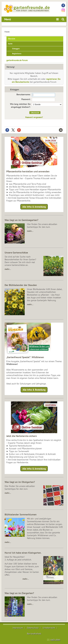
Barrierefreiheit (34, 634)
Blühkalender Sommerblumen (21, 514)
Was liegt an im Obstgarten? (20, 482)
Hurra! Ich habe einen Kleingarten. (23, 553)
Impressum (18, 628)
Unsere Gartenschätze (16, 252)
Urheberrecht (49, 628)
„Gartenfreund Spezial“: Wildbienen (25, 357)
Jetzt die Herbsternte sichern (22, 436)
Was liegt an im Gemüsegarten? (21, 220)
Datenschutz (33, 628)
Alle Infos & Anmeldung (34, 207)
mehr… (30, 231)
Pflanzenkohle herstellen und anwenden (28, 171)
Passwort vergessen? (34, 117)
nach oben (55, 640)
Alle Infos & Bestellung (34, 390)
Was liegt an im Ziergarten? (19, 593)
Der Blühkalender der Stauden (21, 285)
